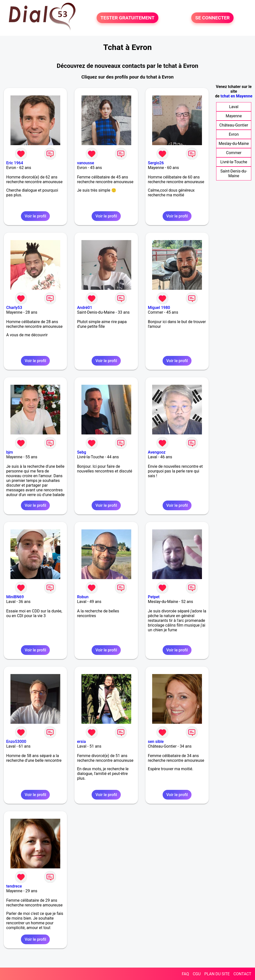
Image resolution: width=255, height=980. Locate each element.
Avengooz (157, 452)
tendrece (14, 886)
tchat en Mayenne (236, 96)
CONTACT (242, 974)
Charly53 (14, 308)
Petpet (154, 597)
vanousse (85, 163)
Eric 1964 (15, 163)
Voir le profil (35, 216)
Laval (234, 107)
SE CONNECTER (212, 18)
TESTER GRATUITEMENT (128, 18)
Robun (83, 597)
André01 (85, 308)
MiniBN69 (15, 597)
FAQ (185, 974)
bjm (10, 452)
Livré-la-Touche (234, 162)
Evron (234, 134)
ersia (81, 742)
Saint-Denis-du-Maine (234, 173)
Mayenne (234, 116)
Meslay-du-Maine (234, 144)
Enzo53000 (16, 742)
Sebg (81, 452)
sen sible (156, 742)
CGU (197, 974)
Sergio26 (156, 163)
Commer (234, 153)
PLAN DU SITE (217, 974)
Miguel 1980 (159, 308)
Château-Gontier (234, 125)
